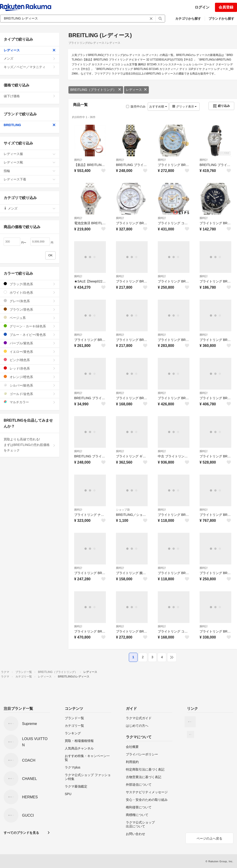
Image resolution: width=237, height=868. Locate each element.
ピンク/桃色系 (30, 360)
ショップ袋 (123, 510)
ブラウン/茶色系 (30, 309)
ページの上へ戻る (209, 838)
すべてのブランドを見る (21, 833)
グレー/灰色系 (30, 301)
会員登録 (226, 7)
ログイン (202, 7)
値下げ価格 (30, 96)
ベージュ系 (30, 318)
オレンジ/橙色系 (30, 377)
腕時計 (78, 160)
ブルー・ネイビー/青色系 (30, 335)
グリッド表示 (184, 106)
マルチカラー (30, 402)
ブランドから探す (221, 19)
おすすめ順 (158, 106)
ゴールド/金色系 (30, 394)
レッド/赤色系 (30, 368)
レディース (136, 90)
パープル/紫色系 (30, 343)
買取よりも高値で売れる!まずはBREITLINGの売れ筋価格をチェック (30, 445)
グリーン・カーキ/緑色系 (30, 326)
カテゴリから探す (188, 19)
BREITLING (30, 125)
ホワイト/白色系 (30, 292)
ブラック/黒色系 (30, 284)
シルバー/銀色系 (30, 385)
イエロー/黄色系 (30, 352)
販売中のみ (136, 106)
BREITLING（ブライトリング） (96, 90)
